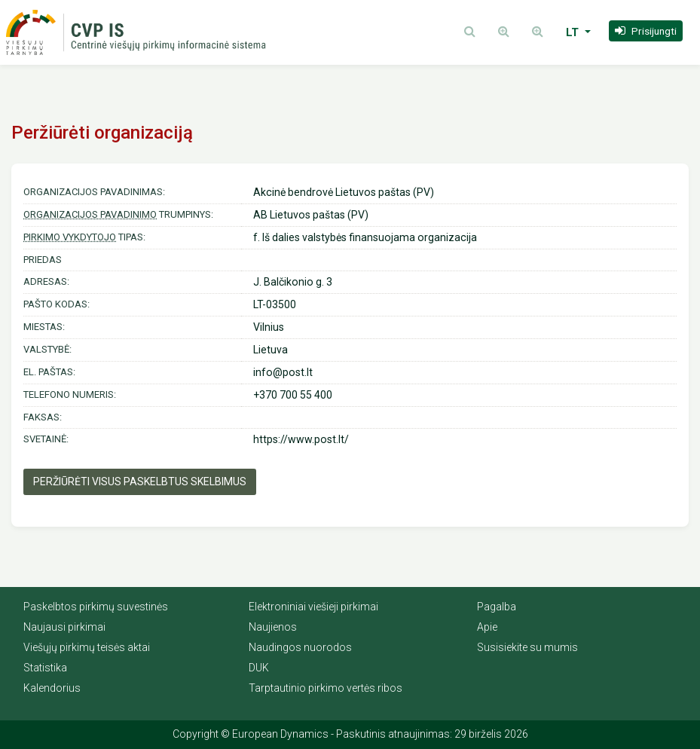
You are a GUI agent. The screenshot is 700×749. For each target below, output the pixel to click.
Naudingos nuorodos (300, 647)
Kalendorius (52, 688)
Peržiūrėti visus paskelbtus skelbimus (140, 481)
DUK (259, 668)
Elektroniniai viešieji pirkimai (313, 607)
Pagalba (497, 607)
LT (574, 32)
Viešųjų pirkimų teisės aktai (87, 647)
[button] (646, 31)
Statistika (45, 668)
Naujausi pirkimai (64, 627)
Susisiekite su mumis (527, 647)
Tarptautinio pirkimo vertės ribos (326, 688)
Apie (487, 627)
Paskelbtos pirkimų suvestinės (96, 607)
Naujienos (273, 627)
